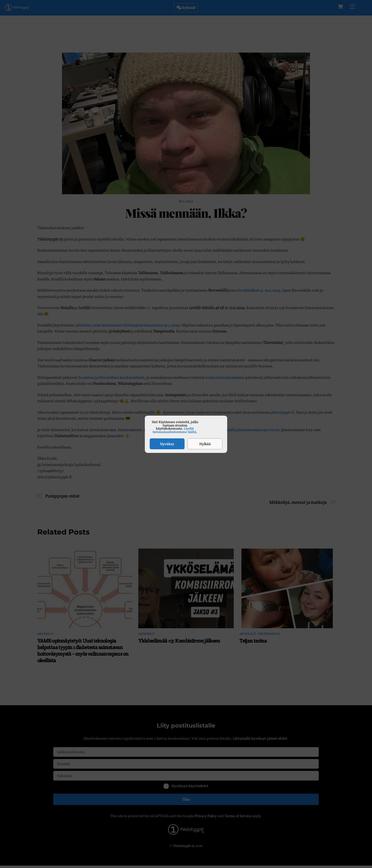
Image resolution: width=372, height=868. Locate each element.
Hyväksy (167, 444)
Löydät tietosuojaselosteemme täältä (174, 430)
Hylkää (205, 444)
